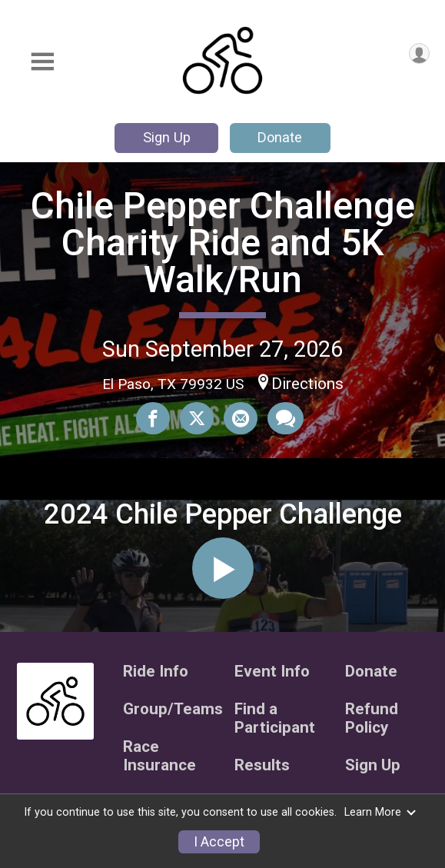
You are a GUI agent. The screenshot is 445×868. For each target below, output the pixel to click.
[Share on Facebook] (153, 418)
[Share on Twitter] (197, 418)
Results (262, 765)
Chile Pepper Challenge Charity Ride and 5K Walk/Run (223, 243)
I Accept (219, 842)
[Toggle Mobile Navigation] (42, 62)
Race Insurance (159, 756)
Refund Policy (372, 718)
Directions (307, 384)
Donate (280, 137)
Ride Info (156, 672)
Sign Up (167, 137)
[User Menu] (419, 53)
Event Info (272, 672)
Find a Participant (275, 718)
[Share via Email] (241, 418)
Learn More (380, 812)
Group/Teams (167, 709)
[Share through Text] (286, 418)
